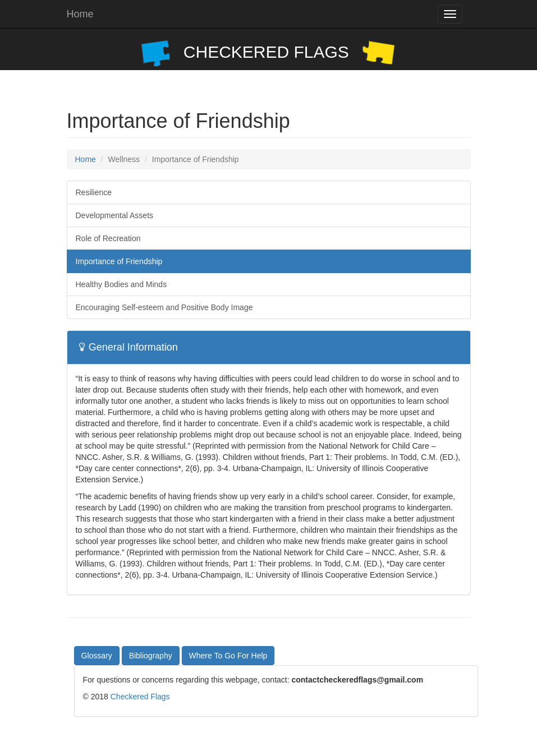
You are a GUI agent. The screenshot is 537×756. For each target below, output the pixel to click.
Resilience (94, 192)
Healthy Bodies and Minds (121, 284)
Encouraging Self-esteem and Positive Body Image (164, 307)
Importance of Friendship (119, 261)
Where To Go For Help (228, 656)
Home (80, 14)
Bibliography (151, 656)
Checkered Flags (140, 697)
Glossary (97, 656)
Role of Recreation (108, 238)
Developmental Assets (115, 215)
